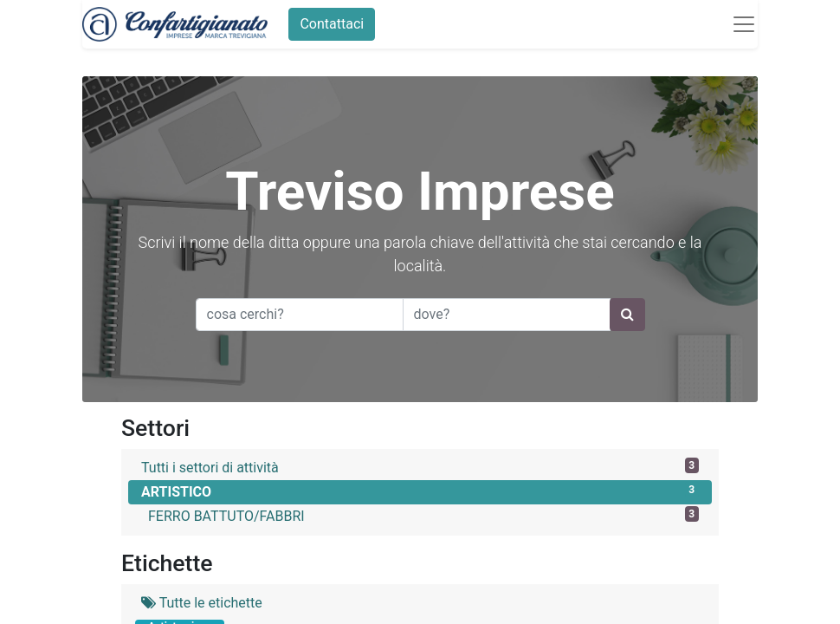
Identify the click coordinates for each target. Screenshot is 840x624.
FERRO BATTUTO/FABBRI (423, 515)
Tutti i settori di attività (420, 467)
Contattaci (332, 24)
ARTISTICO (420, 491)
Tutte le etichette (202, 603)
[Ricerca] (627, 315)
